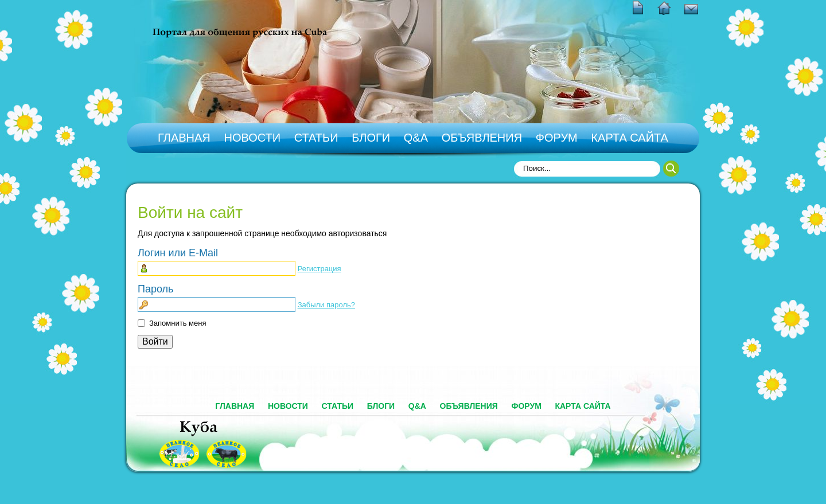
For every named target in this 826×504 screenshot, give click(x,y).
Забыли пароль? (326, 305)
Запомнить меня (178, 323)
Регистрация (320, 269)
